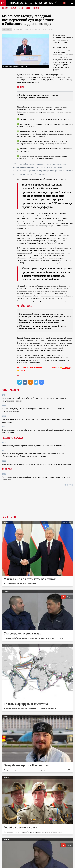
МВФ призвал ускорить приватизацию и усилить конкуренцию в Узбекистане (34, 446)
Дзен (22, 370)
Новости (5, 8)
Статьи (13, 8)
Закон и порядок (19, 30)
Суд (39, 30)
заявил (63, 52)
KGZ (31, 3)
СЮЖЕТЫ (36, 8)
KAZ (26, 3)
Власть (44, 30)
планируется (41, 343)
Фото (28, 8)
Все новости (68, 485)
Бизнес (27, 30)
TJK (36, 3)
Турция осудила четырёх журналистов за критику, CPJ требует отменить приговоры (36, 464)
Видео (21, 8)
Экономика (34, 30)
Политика (50, 30)
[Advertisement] (37, 501)
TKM (40, 3)
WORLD (51, 3)
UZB (45, 3)
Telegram (66, 368)
